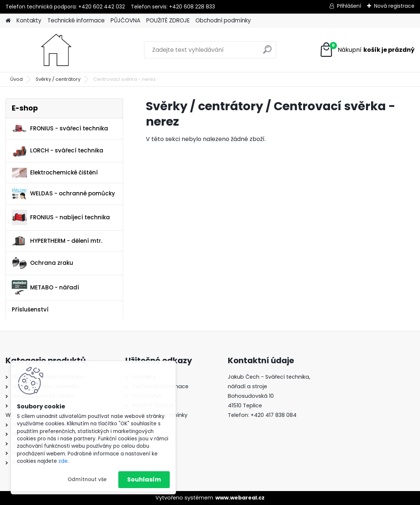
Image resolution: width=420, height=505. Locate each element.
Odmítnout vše (87, 479)
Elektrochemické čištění (55, 173)
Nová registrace (394, 6)
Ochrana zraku (42, 263)
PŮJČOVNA (125, 20)
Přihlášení (349, 6)
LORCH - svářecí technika (58, 151)
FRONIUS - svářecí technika (60, 129)
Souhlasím (144, 479)
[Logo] (56, 50)
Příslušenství (30, 309)
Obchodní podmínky (223, 20)
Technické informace (76, 20)
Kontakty (29, 20)
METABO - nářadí (45, 288)
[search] (267, 52)
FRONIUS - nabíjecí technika (61, 217)
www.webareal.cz (240, 498)
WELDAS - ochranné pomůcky (63, 194)
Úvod (17, 79)
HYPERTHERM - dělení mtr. (57, 241)
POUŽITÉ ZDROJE (168, 20)
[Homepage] (8, 21)
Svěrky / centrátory (58, 79)
